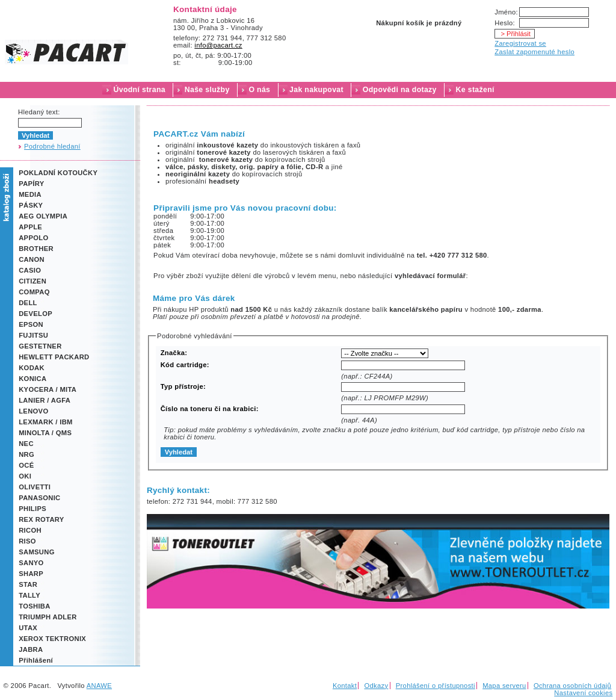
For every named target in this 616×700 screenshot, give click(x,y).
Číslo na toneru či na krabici (208, 409)
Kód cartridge (184, 365)
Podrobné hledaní (52, 146)
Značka (173, 353)
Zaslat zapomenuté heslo (534, 52)
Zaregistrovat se (520, 43)
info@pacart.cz (218, 45)
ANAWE (99, 686)
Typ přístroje (182, 386)
